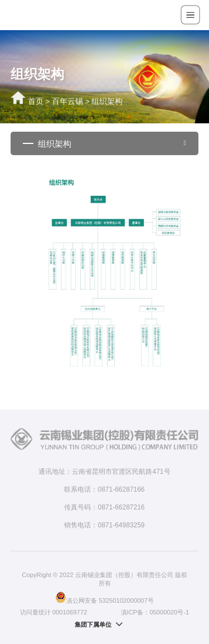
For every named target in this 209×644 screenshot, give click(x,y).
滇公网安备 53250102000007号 (104, 597)
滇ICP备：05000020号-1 (155, 612)
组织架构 (107, 102)
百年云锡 (67, 102)
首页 (36, 102)
